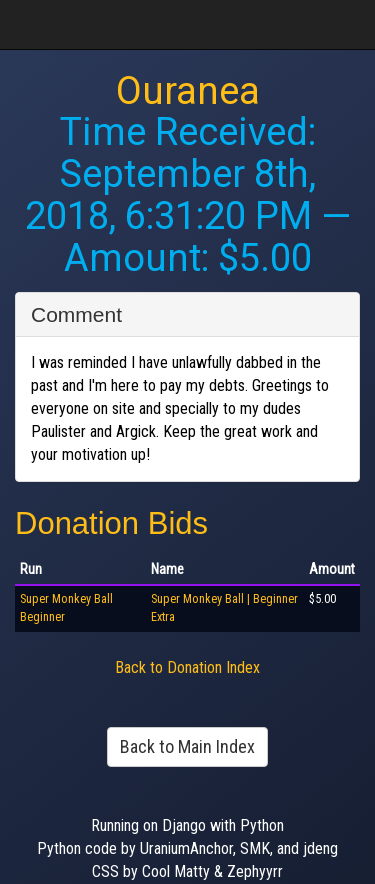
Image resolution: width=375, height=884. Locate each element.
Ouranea (188, 91)
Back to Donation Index (187, 667)
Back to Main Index (187, 746)
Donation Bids (111, 523)
